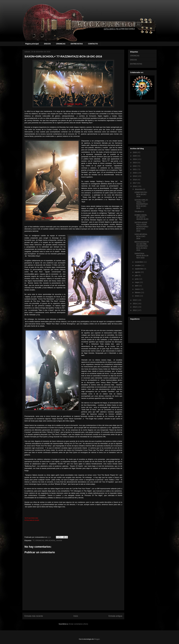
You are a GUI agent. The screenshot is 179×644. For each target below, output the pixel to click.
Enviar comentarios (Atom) (78, 624)
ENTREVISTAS (77, 44)
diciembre (139, 189)
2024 (135, 159)
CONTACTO (93, 44)
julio (137, 275)
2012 (135, 310)
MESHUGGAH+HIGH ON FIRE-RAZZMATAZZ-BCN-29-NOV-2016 (142, 246)
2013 (135, 307)
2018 (135, 180)
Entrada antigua (115, 616)
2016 (135, 186)
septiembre (139, 269)
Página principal (32, 44)
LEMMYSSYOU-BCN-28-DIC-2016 (141, 194)
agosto (138, 272)
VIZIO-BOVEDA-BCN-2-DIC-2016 (141, 236)
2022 (135, 166)
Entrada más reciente (34, 616)
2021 (135, 169)
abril (137, 286)
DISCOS (47, 44)
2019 (135, 176)
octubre (138, 265)
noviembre (139, 262)
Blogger (97, 639)
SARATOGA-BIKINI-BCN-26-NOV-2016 (142, 256)
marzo (138, 289)
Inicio (76, 616)
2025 (135, 156)
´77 (33, 540)
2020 (135, 173)
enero (137, 296)
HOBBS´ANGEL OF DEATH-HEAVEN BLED (141, 217)
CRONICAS (61, 44)
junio (137, 279)
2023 (135, 163)
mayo (137, 282)
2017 (135, 183)
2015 (135, 300)
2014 (135, 304)
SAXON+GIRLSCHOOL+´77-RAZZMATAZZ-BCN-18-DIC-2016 (141, 204)
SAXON (59, 540)
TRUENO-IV (139, 212)
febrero (138, 293)
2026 (135, 152)
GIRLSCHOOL (50, 540)
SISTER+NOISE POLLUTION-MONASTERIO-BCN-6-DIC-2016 (142, 227)
